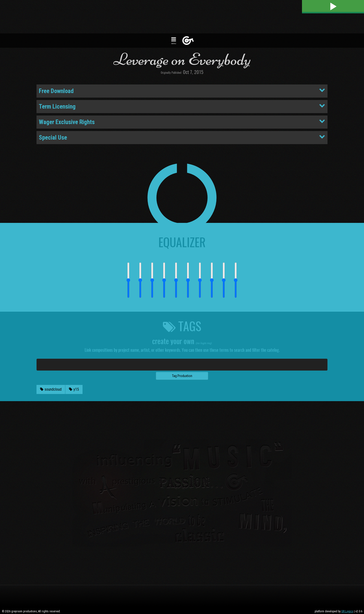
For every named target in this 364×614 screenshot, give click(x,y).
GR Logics (347, 611)
